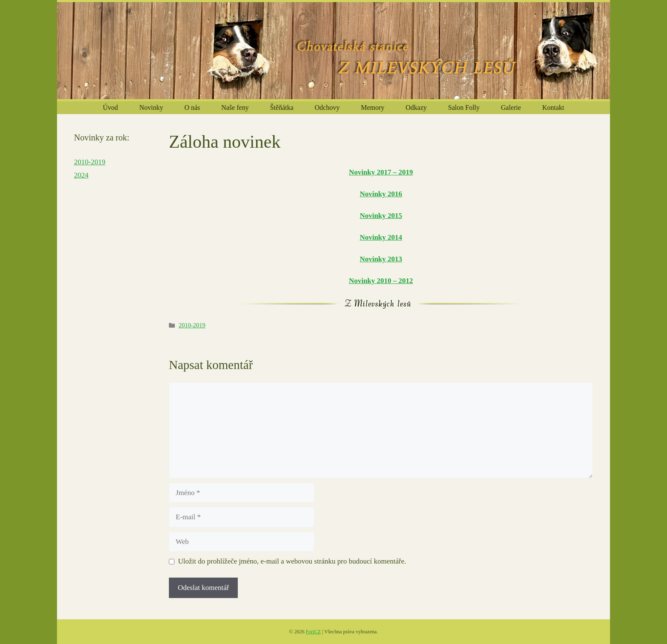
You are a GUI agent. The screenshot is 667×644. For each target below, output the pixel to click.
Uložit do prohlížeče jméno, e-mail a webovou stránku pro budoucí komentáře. (292, 561)
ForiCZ (313, 632)
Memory (372, 107)
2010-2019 (192, 325)
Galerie (511, 107)
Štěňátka (282, 107)
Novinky (151, 107)
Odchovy (327, 107)
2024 (81, 175)
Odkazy (416, 107)
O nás (192, 107)
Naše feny (235, 107)
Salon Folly (464, 107)
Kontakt (553, 107)
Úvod (111, 107)
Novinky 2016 (381, 194)
